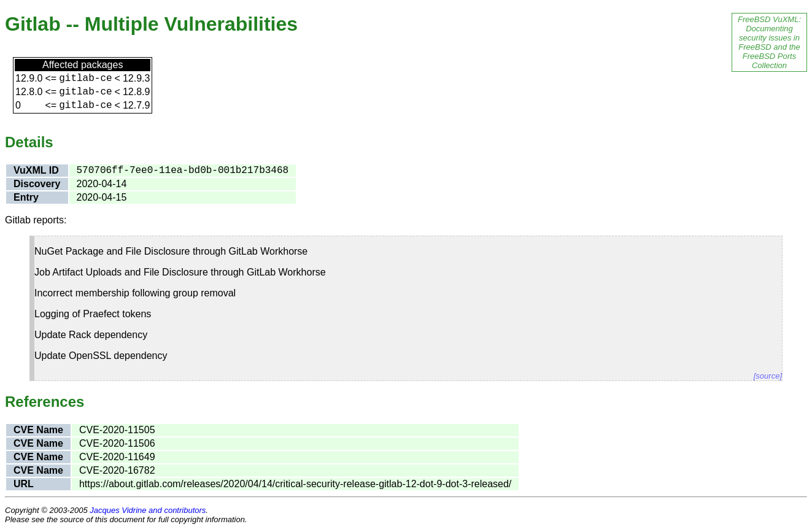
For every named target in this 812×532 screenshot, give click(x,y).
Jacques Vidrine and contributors (148, 510)
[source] (768, 376)
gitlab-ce (85, 79)
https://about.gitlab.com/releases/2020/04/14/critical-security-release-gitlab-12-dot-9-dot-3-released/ (295, 484)
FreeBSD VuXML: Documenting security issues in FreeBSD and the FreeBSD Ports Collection (769, 42)
